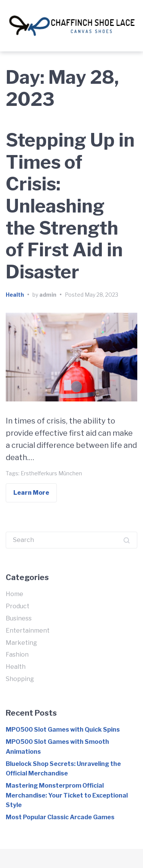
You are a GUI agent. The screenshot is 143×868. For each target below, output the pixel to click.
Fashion (17, 655)
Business (19, 618)
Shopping (20, 679)
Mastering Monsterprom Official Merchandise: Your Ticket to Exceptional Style (67, 795)
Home (14, 594)
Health (15, 295)
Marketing (21, 643)
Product (18, 606)
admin (48, 295)
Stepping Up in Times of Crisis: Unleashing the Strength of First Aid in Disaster (70, 206)
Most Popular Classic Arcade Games (60, 817)
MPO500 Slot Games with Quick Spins (63, 730)
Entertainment (28, 631)
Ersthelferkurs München (51, 473)
